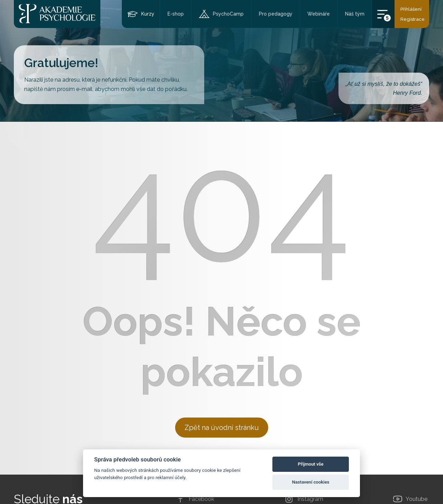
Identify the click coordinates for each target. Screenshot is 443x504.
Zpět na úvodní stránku (222, 428)
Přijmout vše (311, 464)
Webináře (319, 14)
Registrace (413, 19)
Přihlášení (411, 9)
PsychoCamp (228, 14)
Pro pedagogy (276, 14)
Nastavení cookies (311, 482)
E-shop (176, 14)
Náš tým (355, 14)
